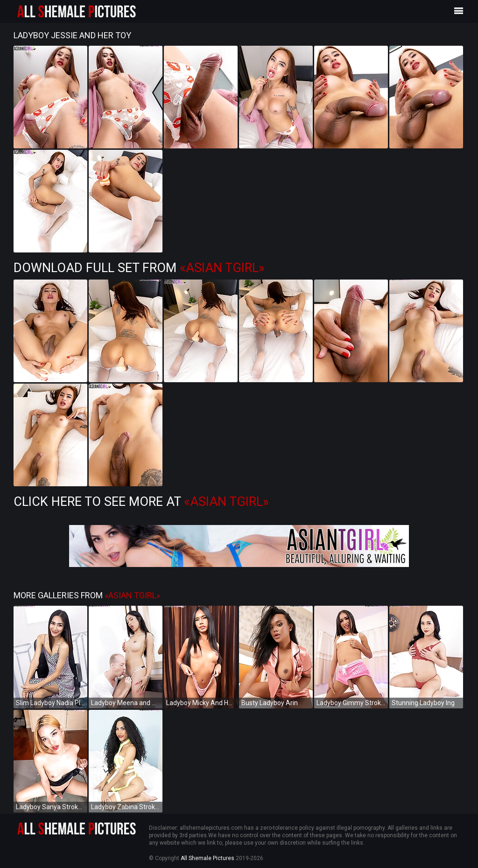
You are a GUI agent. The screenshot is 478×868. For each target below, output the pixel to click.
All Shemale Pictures (207, 858)
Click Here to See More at (141, 502)
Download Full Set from (139, 268)
